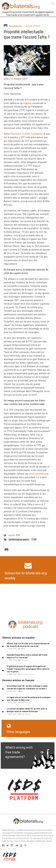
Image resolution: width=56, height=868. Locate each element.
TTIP (34, 540)
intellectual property (19, 540)
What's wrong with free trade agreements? (19, 752)
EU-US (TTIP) (33, 26)
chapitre (27, 103)
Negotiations (16, 26)
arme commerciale (39, 474)
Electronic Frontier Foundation (27, 134)
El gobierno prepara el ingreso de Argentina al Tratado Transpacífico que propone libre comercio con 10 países (28, 669)
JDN (18, 535)
